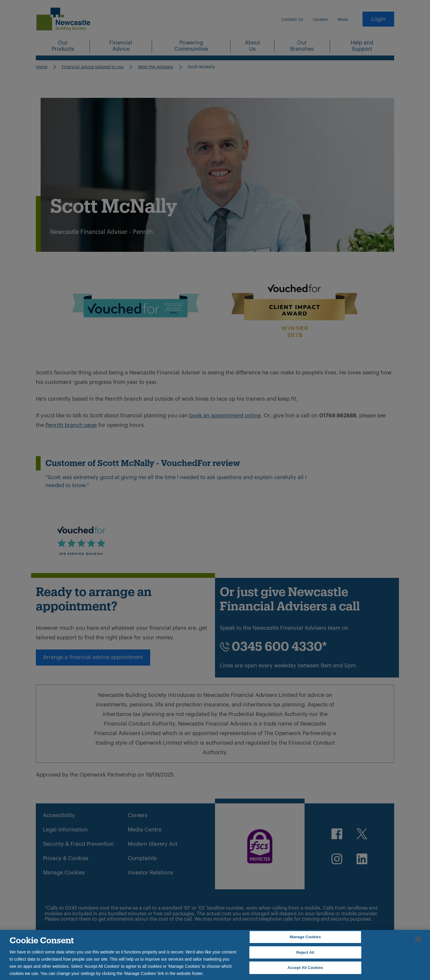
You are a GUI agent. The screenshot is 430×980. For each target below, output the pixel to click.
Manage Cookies (305, 937)
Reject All (305, 952)
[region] (215, 955)
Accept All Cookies (305, 968)
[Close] (418, 939)
